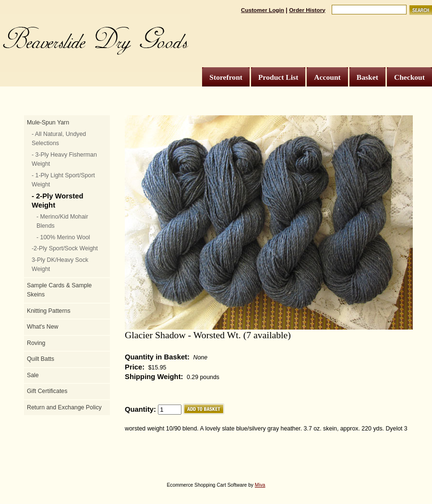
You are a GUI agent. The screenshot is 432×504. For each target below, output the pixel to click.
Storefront (226, 77)
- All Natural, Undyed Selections (59, 139)
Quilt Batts (41, 359)
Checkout (409, 77)
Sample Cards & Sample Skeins (59, 290)
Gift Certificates (47, 391)
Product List (278, 77)
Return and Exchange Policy (64, 407)
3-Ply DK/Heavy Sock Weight (60, 265)
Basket (367, 77)
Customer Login (263, 10)
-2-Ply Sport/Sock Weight (65, 248)
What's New (42, 327)
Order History (307, 10)
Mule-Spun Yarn (48, 123)
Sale (33, 375)
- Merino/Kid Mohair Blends (62, 221)
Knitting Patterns (49, 311)
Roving (36, 343)
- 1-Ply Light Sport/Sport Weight (63, 180)
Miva (260, 485)
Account (327, 77)
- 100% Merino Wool (63, 237)
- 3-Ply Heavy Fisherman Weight (64, 160)
